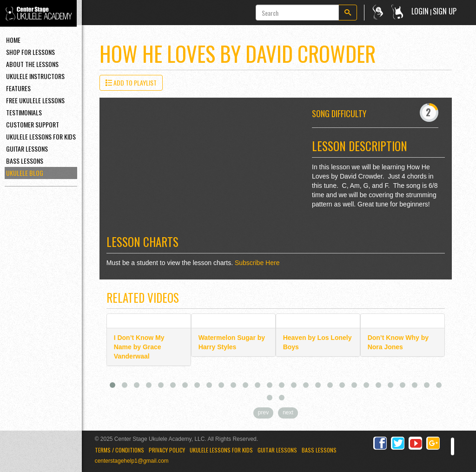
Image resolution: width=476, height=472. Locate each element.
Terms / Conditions (119, 450)
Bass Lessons (25, 161)
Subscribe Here (257, 263)
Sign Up (445, 11)
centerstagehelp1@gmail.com (132, 461)
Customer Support (33, 124)
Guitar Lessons (27, 149)
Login (420, 11)
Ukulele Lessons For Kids (41, 136)
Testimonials (24, 112)
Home (13, 40)
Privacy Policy (167, 450)
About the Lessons (32, 64)
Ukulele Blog (25, 173)
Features (18, 88)
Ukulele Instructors (35, 76)
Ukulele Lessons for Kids (221, 450)
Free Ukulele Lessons (35, 100)
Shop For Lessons (30, 52)
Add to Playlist (131, 83)
